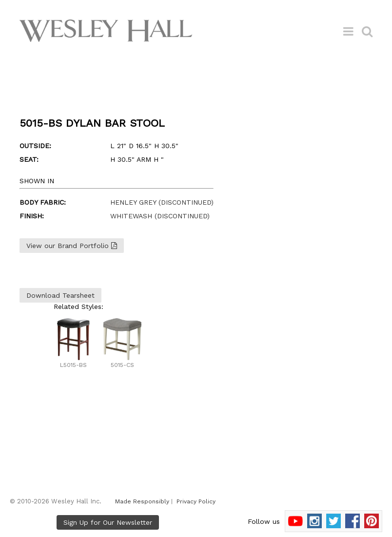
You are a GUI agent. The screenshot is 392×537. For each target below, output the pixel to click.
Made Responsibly (142, 501)
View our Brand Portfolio (72, 246)
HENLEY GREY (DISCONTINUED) (162, 202)
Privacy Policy (196, 501)
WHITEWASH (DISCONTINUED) (160, 216)
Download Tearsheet (60, 295)
